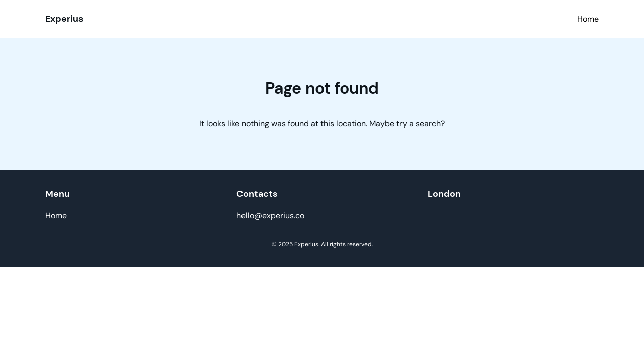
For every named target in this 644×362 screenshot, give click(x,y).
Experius (64, 19)
